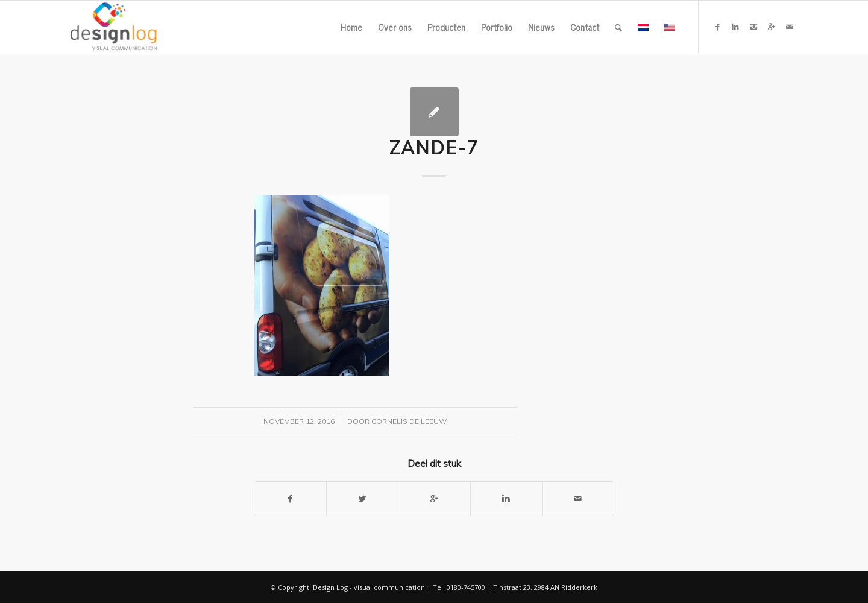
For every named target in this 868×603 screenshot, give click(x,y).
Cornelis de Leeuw (409, 421)
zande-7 (434, 148)
